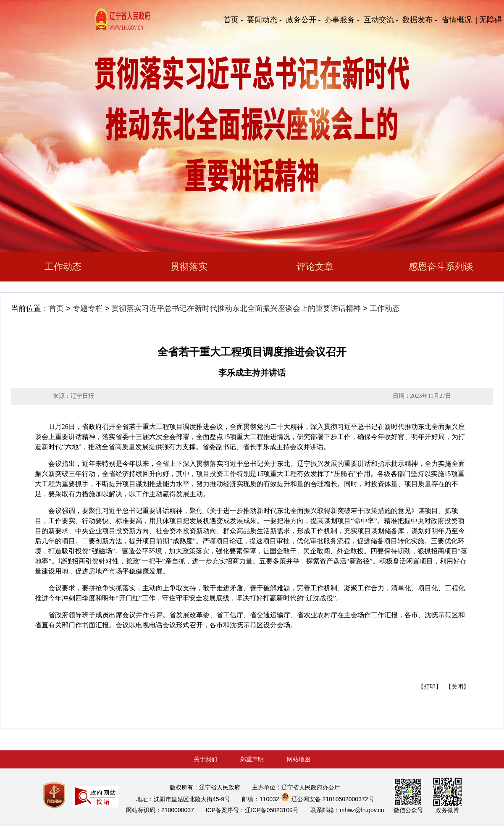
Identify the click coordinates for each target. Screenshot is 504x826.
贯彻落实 (189, 267)
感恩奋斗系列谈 (441, 267)
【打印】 (430, 687)
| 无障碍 (489, 20)
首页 (56, 308)
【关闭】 (457, 687)
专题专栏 (88, 308)
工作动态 (63, 267)
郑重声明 (252, 759)
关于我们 (205, 759)
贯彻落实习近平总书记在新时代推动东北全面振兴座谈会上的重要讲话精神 (236, 308)
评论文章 (315, 267)
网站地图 (299, 759)
